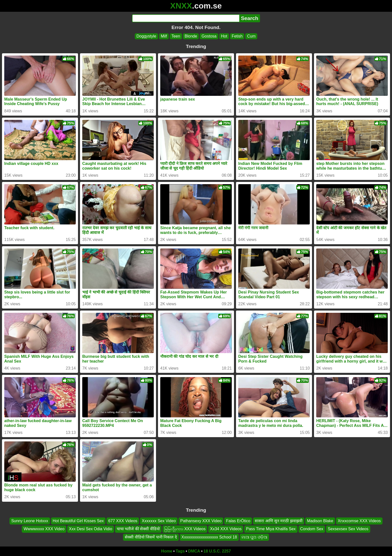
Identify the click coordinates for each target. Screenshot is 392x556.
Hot (224, 36)
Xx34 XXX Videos (226, 529)
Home (167, 551)
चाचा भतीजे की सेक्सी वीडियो (138, 529)
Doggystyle (146, 36)
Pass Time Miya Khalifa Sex (271, 529)
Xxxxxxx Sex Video (159, 521)
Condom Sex (312, 529)
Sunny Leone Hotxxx (30, 521)
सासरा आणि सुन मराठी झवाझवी (279, 521)
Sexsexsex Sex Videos (348, 529)
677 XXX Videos (123, 521)
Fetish (237, 36)
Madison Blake (320, 521)
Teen (176, 36)
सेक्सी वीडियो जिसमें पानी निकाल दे (151, 537)
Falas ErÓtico (238, 521)
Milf (164, 36)
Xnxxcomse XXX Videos (359, 521)
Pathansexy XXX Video (201, 521)
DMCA (194, 551)
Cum (251, 36)
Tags (180, 551)
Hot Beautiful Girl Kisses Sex (78, 521)
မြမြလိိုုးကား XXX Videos (185, 529)
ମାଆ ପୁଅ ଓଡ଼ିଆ (254, 537)
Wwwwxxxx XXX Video (44, 529)
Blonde (191, 36)
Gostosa (209, 36)
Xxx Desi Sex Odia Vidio (91, 529)
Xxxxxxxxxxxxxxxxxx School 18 (209, 537)
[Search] (186, 18)
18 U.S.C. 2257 (217, 551)
